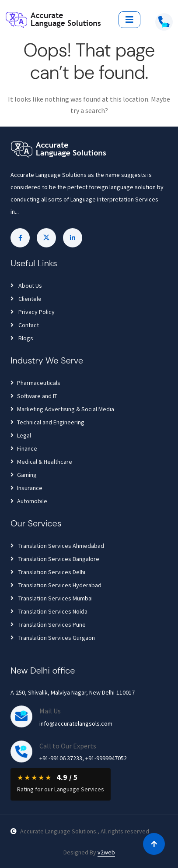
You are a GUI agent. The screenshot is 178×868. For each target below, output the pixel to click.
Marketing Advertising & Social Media (62, 409)
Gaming (24, 475)
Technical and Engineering (47, 422)
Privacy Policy (33, 312)
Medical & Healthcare (41, 462)
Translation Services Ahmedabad (57, 546)
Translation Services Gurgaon (53, 638)
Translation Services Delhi (48, 572)
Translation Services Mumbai (52, 598)
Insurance (26, 488)
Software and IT (34, 396)
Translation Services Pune (48, 625)
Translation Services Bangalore (55, 559)
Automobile (29, 501)
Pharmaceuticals (35, 383)
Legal (21, 435)
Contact (25, 325)
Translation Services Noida (49, 611)
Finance (24, 448)
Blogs (22, 338)
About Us (26, 286)
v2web (106, 852)
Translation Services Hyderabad (56, 585)
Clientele (26, 299)
